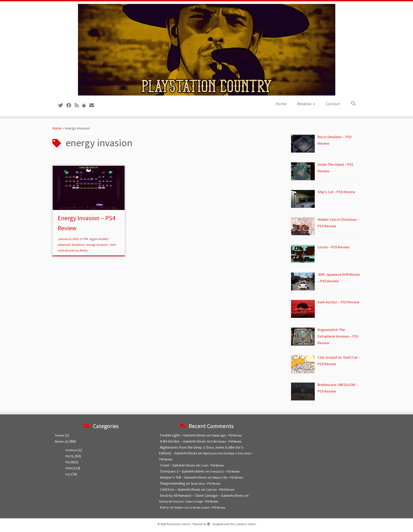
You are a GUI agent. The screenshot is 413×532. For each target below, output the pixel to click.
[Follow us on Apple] (86, 105)
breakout (78, 245)
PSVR (68, 468)
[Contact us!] (93, 105)
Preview (60, 435)
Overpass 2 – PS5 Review (225, 471)
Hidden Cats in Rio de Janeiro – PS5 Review (200, 508)
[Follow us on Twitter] (62, 105)
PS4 (85, 239)
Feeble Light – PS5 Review (227, 435)
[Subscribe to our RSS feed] (78, 105)
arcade (103, 239)
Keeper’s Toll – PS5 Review (228, 478)
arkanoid (64, 245)
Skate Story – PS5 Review (206, 484)
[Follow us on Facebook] (70, 105)
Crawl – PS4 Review (212, 465)
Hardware (71, 450)
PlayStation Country (178, 524)
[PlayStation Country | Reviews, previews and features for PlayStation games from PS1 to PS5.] (206, 50)
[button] (351, 104)
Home (281, 104)
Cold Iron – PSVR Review (220, 490)
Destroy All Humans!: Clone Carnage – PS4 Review (189, 501)
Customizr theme (245, 524)
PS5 (68, 462)
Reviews (306, 104)
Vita (68, 474)
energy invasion (97, 245)
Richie (83, 250)
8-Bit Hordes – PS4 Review (227, 441)
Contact (333, 104)
